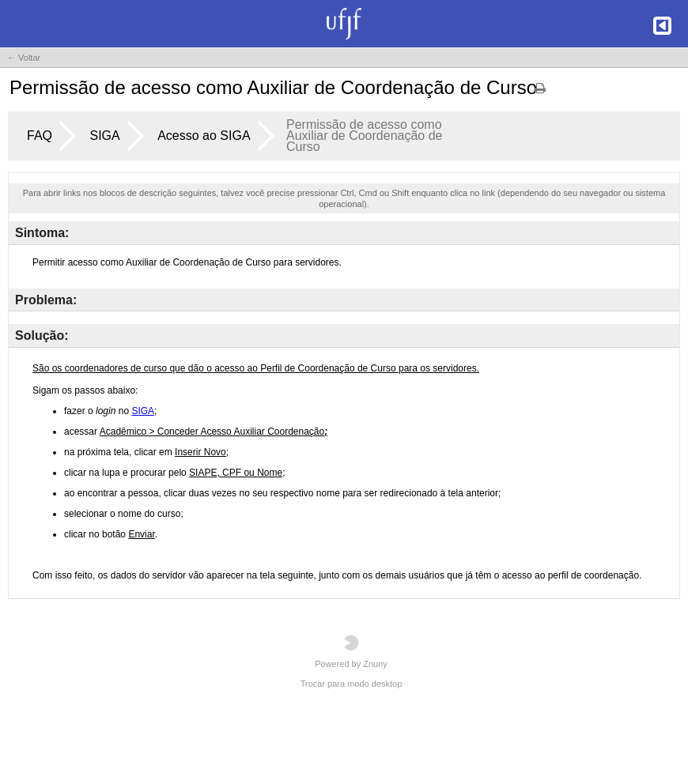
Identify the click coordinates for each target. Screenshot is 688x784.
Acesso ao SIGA (204, 136)
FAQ (40, 136)
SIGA (104, 136)
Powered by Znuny (351, 652)
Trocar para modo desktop (352, 684)
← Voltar (24, 58)
